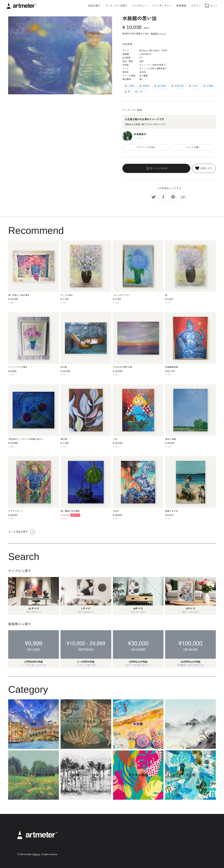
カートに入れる (156, 168)
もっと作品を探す (22, 532)
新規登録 (181, 6)
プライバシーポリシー (142, 836)
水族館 (208, 86)
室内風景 (160, 86)
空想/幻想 (177, 86)
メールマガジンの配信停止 (144, 845)
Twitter (179, 837)
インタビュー (140, 6)
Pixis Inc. (36, 854)
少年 (139, 92)
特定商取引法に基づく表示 (144, 841)
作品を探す (94, 6)
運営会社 (136, 850)
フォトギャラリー (162, 6)
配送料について (158, 34)
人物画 (129, 86)
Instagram (181, 832)
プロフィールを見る (146, 147)
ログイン (196, 6)
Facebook (180, 842)
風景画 (144, 86)
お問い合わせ (138, 854)
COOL (193, 86)
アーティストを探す (116, 6)
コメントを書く (193, 147)
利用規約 (136, 832)
